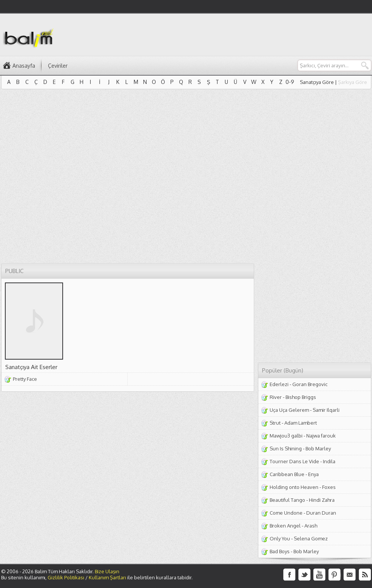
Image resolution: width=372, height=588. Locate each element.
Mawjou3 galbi (286, 436)
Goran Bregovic (310, 384)
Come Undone (286, 513)
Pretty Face (25, 379)
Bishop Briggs (301, 397)
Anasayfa (24, 66)
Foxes (329, 487)
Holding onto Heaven (294, 487)
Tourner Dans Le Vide (294, 461)
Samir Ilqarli (326, 410)
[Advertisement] (334, 46)
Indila (329, 461)
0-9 (290, 82)
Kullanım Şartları (107, 577)
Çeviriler (58, 66)
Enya (313, 474)
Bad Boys (280, 551)
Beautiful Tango (287, 500)
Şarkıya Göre (353, 82)
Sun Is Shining (286, 448)
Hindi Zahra (322, 500)
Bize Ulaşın (107, 571)
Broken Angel (285, 526)
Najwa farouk (321, 436)
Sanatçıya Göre (317, 82)
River (276, 397)
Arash (311, 526)
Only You (280, 538)
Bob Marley (318, 448)
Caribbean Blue (287, 474)
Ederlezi (279, 384)
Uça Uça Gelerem (289, 410)
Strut (275, 423)
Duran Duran (321, 513)
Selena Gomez (311, 538)
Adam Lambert (301, 423)
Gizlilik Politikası (66, 577)
